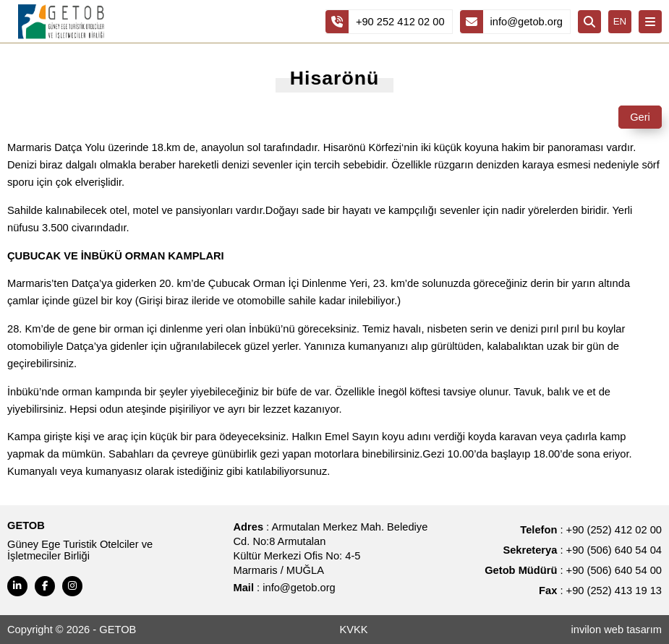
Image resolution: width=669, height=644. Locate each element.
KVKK (353, 630)
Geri (640, 117)
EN (620, 21)
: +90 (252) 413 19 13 (600, 591)
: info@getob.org (285, 588)
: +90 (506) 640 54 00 (573, 570)
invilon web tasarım (617, 630)
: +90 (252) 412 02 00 (591, 530)
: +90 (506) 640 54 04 (582, 550)
